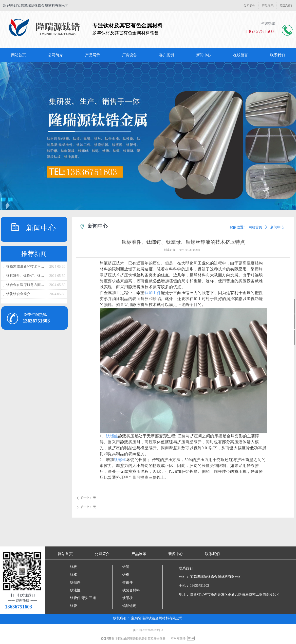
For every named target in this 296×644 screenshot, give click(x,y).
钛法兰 (75, 590)
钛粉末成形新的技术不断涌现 (27, 267)
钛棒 (74, 575)
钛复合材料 (131, 590)
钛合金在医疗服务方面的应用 (27, 285)
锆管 (126, 567)
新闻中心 (277, 227)
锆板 (126, 575)
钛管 (74, 606)
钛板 (74, 567)
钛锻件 (75, 582)
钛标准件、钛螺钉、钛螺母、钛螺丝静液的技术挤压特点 (27, 276)
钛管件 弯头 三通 (83, 598)
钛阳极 (128, 598)
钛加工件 (153, 293)
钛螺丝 (112, 436)
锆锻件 (128, 582)
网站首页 (255, 227)
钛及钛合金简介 (18, 294)
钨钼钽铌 (129, 606)
